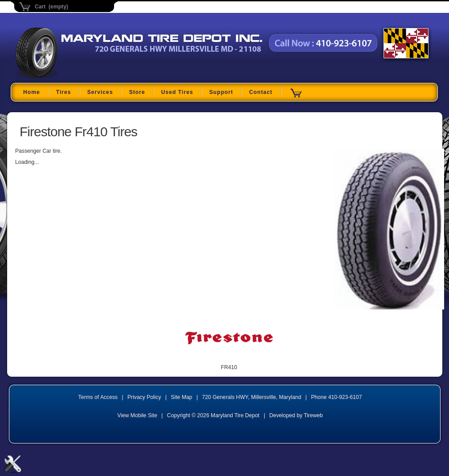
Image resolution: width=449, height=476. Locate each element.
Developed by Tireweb (296, 415)
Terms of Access (98, 397)
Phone (336, 397)
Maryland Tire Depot (71, 78)
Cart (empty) (51, 7)
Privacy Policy (144, 397)
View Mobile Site (137, 415)
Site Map (182, 397)
